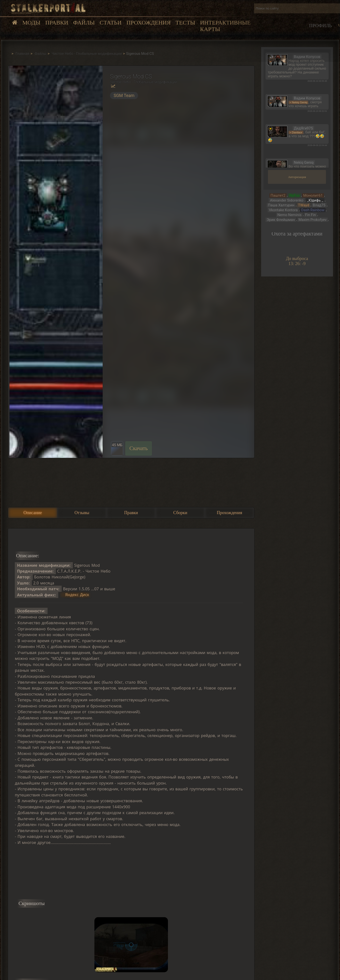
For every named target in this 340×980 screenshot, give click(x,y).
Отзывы (82, 513)
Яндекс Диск (77, 595)
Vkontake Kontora (283, 210)
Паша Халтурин (281, 205)
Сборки (180, 513)
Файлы (84, 23)
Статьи (110, 23)
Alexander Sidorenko (286, 200)
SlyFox (294, 195)
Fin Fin (310, 215)
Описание (33, 513)
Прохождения (149, 23)
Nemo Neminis (289, 215)
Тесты (185, 23)
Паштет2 (278, 195)
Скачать (139, 448)
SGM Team (124, 96)
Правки (57, 23)
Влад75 (319, 205)
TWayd (304, 205)
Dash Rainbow (313, 210)
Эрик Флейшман (281, 220)
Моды (31, 23)
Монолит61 (313, 195)
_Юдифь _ (315, 200)
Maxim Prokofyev (313, 220)
